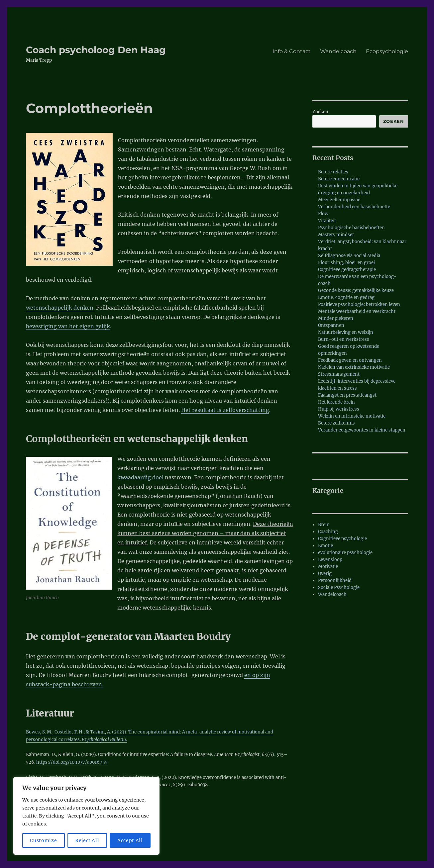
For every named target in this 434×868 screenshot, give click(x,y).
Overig (325, 574)
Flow (323, 214)
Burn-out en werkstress (344, 339)
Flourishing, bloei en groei (346, 263)
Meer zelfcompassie (339, 200)
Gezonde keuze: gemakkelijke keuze (356, 290)
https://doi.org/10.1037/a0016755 (72, 762)
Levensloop (330, 560)
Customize (43, 840)
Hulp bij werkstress (339, 409)
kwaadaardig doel (141, 477)
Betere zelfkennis (336, 423)
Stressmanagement (339, 374)
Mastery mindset (336, 235)
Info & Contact (292, 51)
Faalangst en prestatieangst (347, 395)
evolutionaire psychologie (345, 553)
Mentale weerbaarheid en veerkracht (357, 311)
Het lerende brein (336, 402)
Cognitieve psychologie (342, 539)
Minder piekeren (336, 318)
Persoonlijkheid (335, 580)
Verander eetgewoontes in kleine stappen (362, 430)
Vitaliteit (327, 221)
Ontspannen (331, 325)
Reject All (87, 840)
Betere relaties (333, 172)
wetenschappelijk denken (60, 308)
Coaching (328, 532)
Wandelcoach (338, 51)
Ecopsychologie (387, 51)
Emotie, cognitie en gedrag (346, 297)
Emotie (325, 546)
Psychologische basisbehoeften (351, 228)
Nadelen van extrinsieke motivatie (354, 367)
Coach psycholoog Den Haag (96, 50)
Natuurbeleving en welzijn (346, 332)
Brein (324, 525)
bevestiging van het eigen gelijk (68, 326)
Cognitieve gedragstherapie (347, 270)
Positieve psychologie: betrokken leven (359, 304)
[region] (86, 816)
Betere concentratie (339, 179)
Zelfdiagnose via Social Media (349, 256)
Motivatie (328, 567)
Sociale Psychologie (339, 587)
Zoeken (320, 112)
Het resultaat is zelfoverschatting (225, 410)
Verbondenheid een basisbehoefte (354, 207)
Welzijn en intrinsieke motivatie (352, 416)
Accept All (130, 840)
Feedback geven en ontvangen (350, 360)
